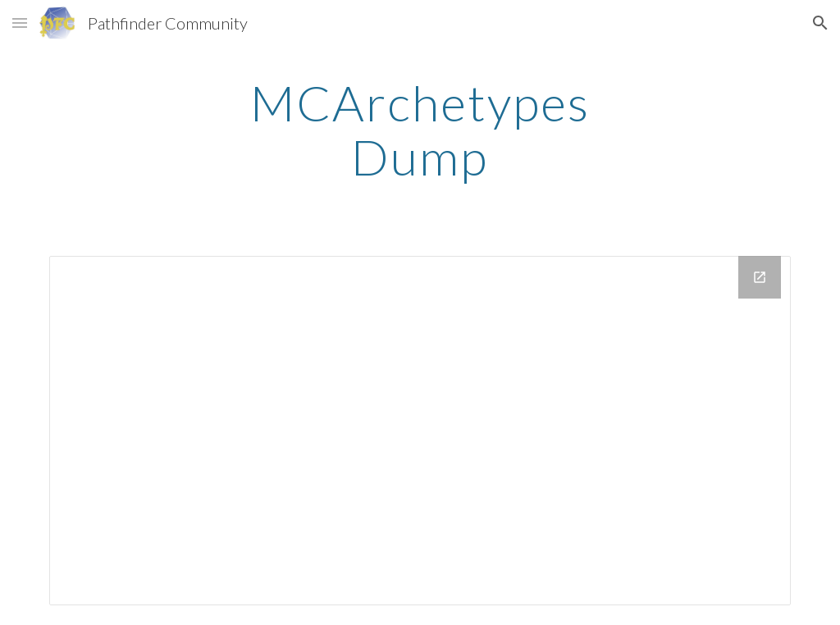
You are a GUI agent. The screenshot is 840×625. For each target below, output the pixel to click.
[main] (420, 130)
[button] (20, 23)
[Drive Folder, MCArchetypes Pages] (420, 431)
